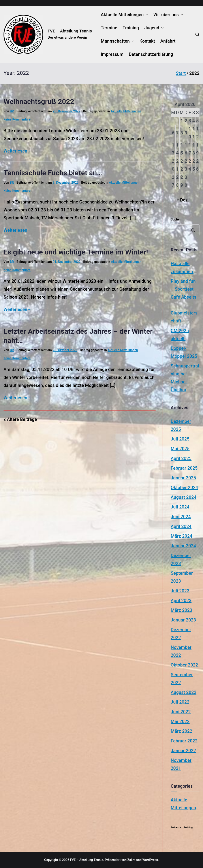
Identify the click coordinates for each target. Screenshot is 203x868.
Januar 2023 (183, 620)
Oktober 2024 (184, 488)
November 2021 (181, 764)
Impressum (112, 54)
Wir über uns (168, 15)
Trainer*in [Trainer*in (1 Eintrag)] (176, 828)
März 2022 (182, 731)
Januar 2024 (183, 546)
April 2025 (181, 458)
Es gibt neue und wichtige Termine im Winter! (76, 252)
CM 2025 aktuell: (180, 335)
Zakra (131, 860)
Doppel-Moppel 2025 (184, 352)
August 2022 (184, 692)
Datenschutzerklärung (151, 54)
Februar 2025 (184, 468)
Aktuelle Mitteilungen (125, 15)
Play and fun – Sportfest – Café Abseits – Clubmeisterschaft (184, 301)
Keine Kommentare (17, 119)
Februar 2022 (184, 741)
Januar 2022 (183, 751)
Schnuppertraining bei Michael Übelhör (185, 378)
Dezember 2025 (181, 425)
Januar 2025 (183, 478)
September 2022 (182, 679)
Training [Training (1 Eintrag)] (188, 828)
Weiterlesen (17, 151)
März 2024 (182, 536)
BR (12, 111)
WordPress (150, 860)
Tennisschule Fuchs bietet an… (53, 173)
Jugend (154, 28)
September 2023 (182, 577)
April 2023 (181, 601)
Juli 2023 (180, 591)
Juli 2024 (180, 507)
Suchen (176, 219)
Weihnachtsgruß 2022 (39, 102)
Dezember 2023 (181, 559)
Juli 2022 (180, 702)
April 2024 (181, 526)
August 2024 (184, 497)
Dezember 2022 (181, 634)
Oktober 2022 (184, 665)
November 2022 (181, 651)
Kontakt (147, 41)
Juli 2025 (180, 439)
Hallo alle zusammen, (182, 267)
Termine (109, 28)
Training (131, 28)
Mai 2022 (180, 721)
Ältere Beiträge (22, 419)
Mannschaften (117, 41)
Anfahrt (168, 41)
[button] (146, 15)
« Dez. (183, 200)
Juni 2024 (181, 517)
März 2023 (182, 610)
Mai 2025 (180, 449)
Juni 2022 (181, 712)
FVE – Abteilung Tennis (70, 31)
